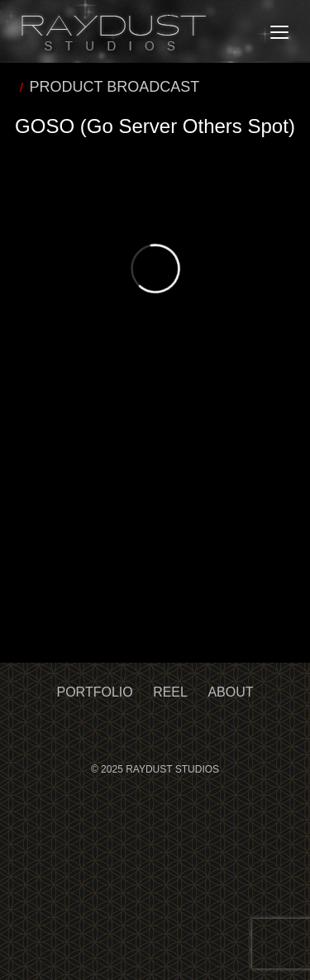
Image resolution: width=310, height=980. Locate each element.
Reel (170, 692)
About (230, 692)
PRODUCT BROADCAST (115, 87)
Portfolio (95, 692)
